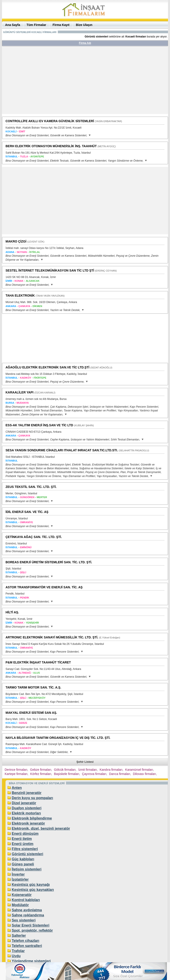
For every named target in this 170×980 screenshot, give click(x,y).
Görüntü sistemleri (27, 854)
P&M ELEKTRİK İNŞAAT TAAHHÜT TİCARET (38, 662)
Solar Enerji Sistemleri (31, 925)
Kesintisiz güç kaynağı (31, 885)
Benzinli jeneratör (27, 793)
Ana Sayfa (13, 25)
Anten (17, 788)
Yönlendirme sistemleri (31, 961)
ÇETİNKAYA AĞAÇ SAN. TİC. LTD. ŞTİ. (34, 537)
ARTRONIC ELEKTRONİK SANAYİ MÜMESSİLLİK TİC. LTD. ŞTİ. (52, 637)
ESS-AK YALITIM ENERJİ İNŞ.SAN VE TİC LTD (39, 425)
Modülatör (20, 905)
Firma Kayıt (61, 25)
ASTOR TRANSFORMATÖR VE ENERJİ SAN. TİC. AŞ (44, 587)
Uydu (16, 956)
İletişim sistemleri (27, 869)
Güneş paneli (23, 864)
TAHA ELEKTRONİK (20, 295)
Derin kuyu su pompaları (32, 798)
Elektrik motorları (26, 813)
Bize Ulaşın (84, 25)
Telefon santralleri (27, 946)
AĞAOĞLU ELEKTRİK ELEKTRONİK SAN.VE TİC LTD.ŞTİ (47, 367)
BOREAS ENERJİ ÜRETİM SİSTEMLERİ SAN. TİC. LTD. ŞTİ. (49, 562)
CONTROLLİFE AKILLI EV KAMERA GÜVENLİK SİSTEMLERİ (50, 121)
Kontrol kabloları (26, 900)
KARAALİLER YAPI (19, 392)
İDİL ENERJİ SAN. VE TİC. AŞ (27, 512)
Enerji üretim (23, 844)
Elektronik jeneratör (28, 823)
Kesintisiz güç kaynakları (33, 890)
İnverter (18, 874)
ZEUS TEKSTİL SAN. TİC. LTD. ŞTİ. (31, 487)
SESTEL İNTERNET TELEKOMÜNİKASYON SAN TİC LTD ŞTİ (50, 270)
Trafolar (18, 951)
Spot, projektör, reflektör (32, 930)
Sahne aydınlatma (27, 910)
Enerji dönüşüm (25, 834)
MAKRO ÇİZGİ (16, 241)
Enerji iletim (22, 839)
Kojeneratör (22, 895)
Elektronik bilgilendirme (32, 818)
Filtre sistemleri (25, 849)
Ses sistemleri (24, 920)
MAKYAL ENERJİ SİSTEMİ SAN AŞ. (31, 713)
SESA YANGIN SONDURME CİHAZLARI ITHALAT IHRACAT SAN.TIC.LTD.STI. (62, 450)
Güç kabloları (23, 859)
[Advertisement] (85, 82)
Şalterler (19, 936)
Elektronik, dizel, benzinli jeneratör (41, 828)
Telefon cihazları (25, 941)
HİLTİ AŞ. (12, 612)
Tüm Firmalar (36, 25)
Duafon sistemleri (27, 808)
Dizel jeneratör (24, 803)
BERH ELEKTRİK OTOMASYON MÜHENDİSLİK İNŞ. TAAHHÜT (51, 146)
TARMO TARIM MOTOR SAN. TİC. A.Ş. (33, 687)
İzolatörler (20, 879)
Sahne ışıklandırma (28, 915)
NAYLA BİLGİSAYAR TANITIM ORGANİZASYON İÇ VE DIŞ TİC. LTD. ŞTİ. (58, 738)
